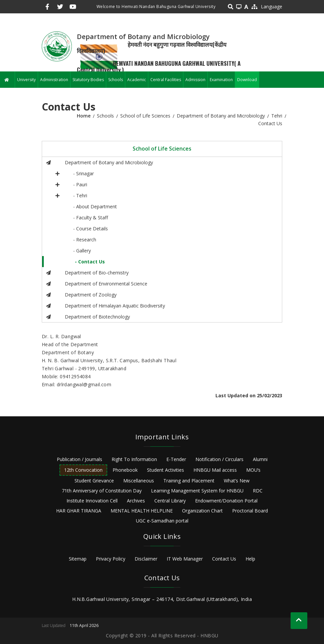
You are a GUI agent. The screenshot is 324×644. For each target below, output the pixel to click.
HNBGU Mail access (215, 470)
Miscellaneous (139, 481)
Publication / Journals (79, 459)
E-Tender (176, 459)
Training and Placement (189, 481)
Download (247, 80)
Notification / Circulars (219, 459)
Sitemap (78, 559)
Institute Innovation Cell (92, 501)
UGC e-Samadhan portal (162, 521)
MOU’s (253, 470)
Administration (54, 80)
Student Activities (166, 470)
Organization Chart (202, 511)
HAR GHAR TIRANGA (79, 511)
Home (84, 116)
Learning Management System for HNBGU (197, 491)
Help (250, 559)
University (26, 80)
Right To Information (134, 459)
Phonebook (125, 470)
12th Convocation (83, 470)
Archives (136, 501)
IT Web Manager (185, 559)
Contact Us (224, 559)
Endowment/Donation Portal (226, 501)
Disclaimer (146, 559)
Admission (195, 80)
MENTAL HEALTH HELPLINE (142, 511)
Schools (116, 80)
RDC (258, 491)
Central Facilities (166, 80)
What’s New (237, 481)
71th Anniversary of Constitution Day (102, 491)
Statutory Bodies (88, 80)
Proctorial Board (250, 511)
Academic (137, 80)
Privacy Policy (111, 559)
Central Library (170, 501)
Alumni (260, 459)
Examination (221, 80)
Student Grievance (94, 481)
